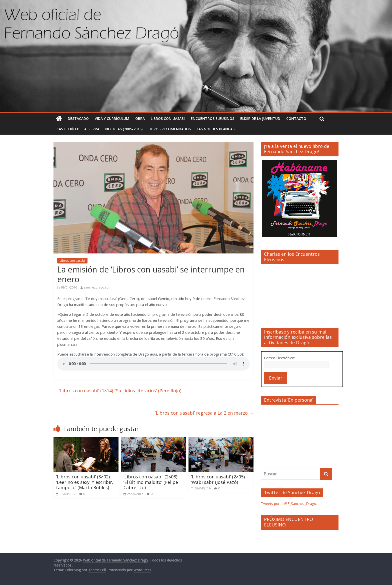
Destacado (78, 118)
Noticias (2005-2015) (124, 129)
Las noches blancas (216, 129)
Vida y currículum (112, 118)
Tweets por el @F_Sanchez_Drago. (289, 504)
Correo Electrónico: (279, 358)
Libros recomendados (170, 129)
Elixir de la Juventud (260, 118)
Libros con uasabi (168, 118)
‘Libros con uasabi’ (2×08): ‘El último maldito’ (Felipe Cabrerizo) (151, 482)
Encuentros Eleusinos (212, 118)
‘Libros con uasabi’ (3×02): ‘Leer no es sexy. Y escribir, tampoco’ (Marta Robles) (85, 482)
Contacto (296, 118)
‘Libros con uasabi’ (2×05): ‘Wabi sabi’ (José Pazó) (218, 479)
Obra (140, 118)
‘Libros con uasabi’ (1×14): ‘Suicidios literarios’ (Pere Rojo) (117, 391)
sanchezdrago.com (98, 287)
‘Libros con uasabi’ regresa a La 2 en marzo (204, 413)
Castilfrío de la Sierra (78, 129)
